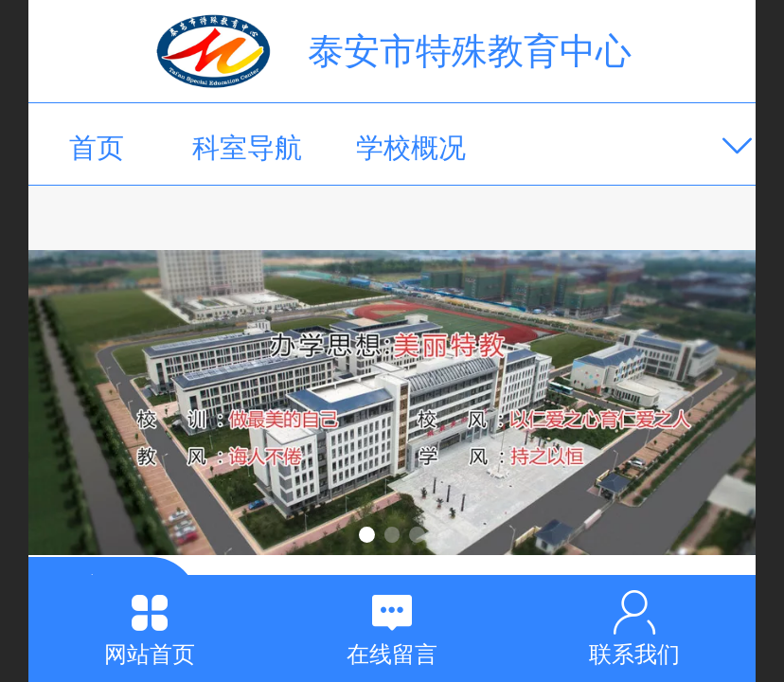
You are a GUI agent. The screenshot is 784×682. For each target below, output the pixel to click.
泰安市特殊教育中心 (470, 51)
